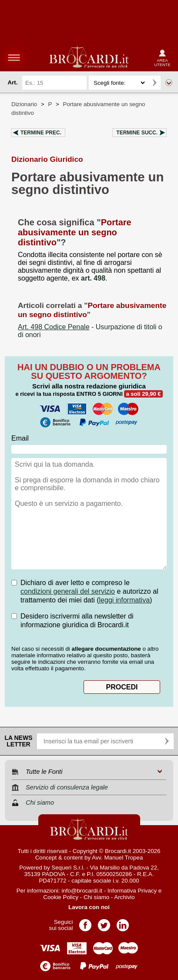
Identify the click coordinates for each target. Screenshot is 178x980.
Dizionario (24, 104)
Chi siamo (96, 897)
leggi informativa (125, 600)
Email (20, 438)
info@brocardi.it (82, 891)
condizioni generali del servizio (68, 591)
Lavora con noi (89, 907)
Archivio (124, 897)
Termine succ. (137, 133)
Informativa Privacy (132, 891)
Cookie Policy (61, 897)
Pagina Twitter (104, 922)
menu (14, 57)
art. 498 (93, 278)
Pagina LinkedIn (123, 922)
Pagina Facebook (85, 922)
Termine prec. (41, 133)
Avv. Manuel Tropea (117, 858)
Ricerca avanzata (169, 83)
